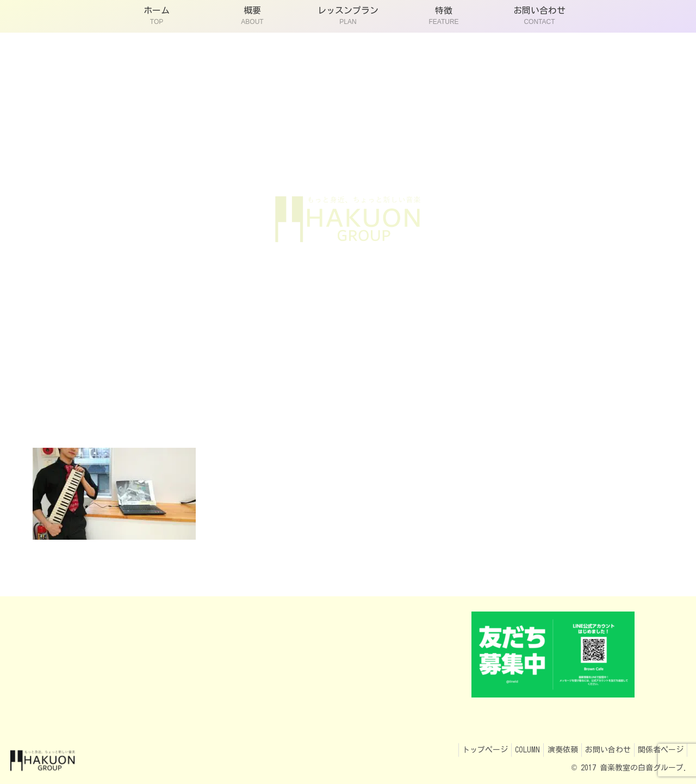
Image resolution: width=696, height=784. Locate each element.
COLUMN (513, 750)
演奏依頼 (552, 750)
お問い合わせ (601, 750)
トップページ (466, 750)
